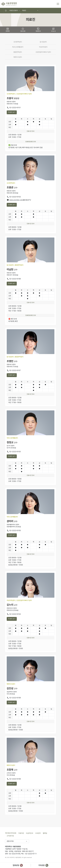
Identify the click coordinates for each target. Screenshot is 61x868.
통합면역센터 (18, 52)
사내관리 (38, 833)
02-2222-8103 (14, 452)
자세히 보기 (12, 112)
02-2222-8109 (14, 698)
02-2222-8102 (14, 197)
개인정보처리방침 (11, 833)
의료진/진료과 (14, 11)
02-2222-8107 (14, 370)
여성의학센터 (43, 47)
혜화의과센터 (18, 57)
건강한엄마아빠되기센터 (43, 52)
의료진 (24, 11)
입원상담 (18, 865)
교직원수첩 (10, 836)
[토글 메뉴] (58, 4)
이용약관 (21, 833)
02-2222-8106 (14, 279)
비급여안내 (30, 833)
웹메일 (45, 833)
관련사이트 (10, 841)
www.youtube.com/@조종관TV (19, 200)
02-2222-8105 (14, 531)
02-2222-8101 (14, 108)
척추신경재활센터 (18, 47)
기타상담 (43, 865)
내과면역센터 (18, 42)
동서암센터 (43, 42)
